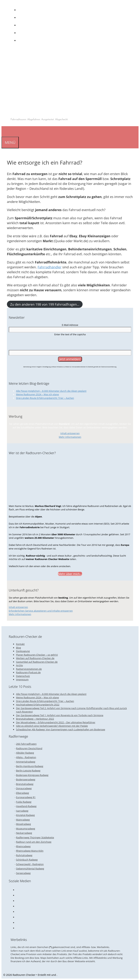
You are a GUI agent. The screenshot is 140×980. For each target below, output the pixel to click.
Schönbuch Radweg (27, 860)
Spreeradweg (23, 873)
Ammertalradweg (26, 762)
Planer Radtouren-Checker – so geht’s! (37, 655)
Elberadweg (23, 793)
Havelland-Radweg (26, 806)
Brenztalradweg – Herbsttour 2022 (35, 719)
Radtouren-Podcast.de (28, 672)
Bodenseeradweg (26, 779)
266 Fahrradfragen (26, 744)
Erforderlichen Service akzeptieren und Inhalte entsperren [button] (41, 611)
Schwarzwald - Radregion (30, 864)
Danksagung (23, 651)
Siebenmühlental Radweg (30, 869)
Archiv (20, 665)
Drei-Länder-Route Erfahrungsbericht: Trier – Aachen (45, 398)
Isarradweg (22, 811)
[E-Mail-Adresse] (70, 330)
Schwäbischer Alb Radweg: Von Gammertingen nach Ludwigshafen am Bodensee (61, 729)
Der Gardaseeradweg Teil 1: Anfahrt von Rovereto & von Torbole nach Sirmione (60, 715)
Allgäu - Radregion (26, 757)
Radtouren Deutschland (29, 748)
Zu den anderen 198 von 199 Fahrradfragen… (45, 304)
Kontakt (20, 644)
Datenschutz (23, 676)
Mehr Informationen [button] (70, 437)
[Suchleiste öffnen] (4, 131)
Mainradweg (23, 820)
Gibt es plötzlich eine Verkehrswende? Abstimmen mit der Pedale (52, 726)
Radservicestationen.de (29, 669)
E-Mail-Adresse (70, 325)
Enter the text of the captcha (70, 334)
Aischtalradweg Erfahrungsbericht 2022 (38, 705)
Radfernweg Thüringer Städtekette (35, 837)
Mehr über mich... (70, 574)
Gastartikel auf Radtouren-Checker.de (37, 662)
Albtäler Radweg (25, 753)
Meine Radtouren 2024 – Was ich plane (37, 394)
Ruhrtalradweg (24, 855)
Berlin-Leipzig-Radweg (28, 771)
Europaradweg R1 (26, 797)
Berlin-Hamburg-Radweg (30, 766)
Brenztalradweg (25, 784)
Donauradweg (24, 788)
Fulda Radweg (24, 802)
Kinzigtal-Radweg (25, 815)
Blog (19, 648)
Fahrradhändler (49, 267)
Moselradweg (23, 824)
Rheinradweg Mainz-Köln (30, 851)
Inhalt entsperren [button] (70, 433)
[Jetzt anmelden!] (70, 359)
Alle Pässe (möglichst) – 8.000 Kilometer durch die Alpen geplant (51, 391)
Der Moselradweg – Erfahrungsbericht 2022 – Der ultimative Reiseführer (56, 722)
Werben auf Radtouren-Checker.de (35, 658)
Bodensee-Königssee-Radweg (32, 775)
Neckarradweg (24, 833)
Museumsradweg (26, 829)
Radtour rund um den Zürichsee (34, 842)
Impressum (22, 679)
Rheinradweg (23, 846)
